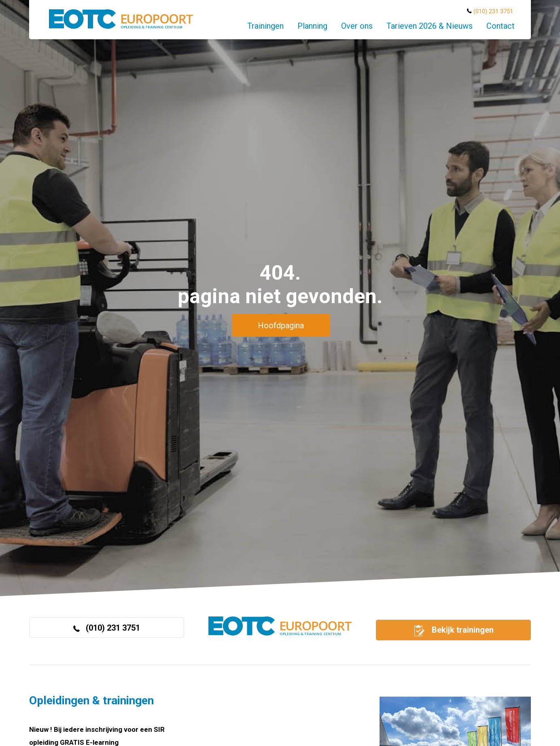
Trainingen (265, 26)
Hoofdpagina (281, 325)
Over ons (357, 26)
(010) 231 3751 (493, 11)
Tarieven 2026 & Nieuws (430, 26)
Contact (501, 26)
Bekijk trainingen (453, 631)
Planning (312, 26)
